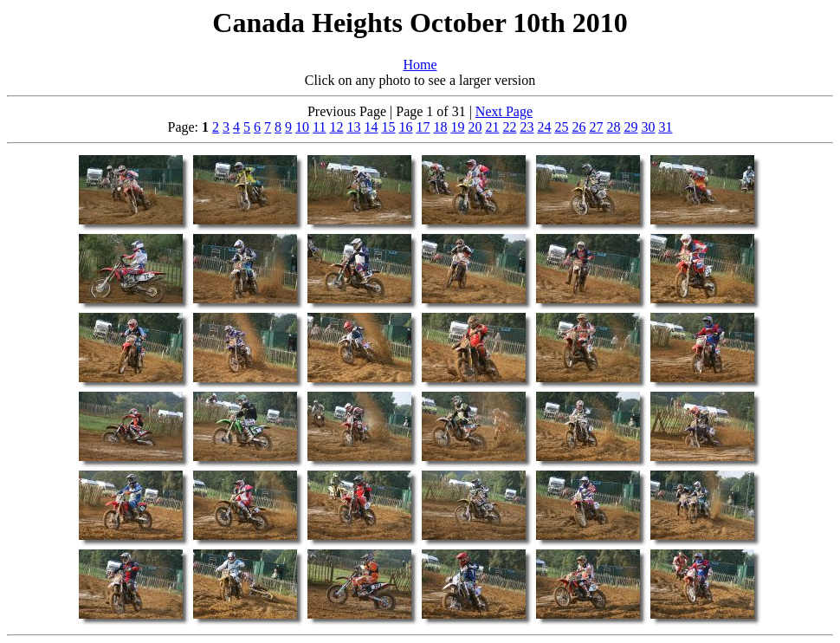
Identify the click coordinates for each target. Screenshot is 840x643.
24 (544, 127)
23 (527, 127)
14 (371, 127)
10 (302, 127)
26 (578, 127)
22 (509, 127)
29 (630, 127)
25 (561, 127)
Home (420, 65)
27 (596, 127)
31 (665, 127)
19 (457, 127)
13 (353, 127)
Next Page (504, 111)
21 (492, 127)
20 (475, 127)
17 (423, 127)
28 (613, 127)
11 (319, 127)
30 (648, 127)
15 (388, 127)
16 (405, 127)
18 (440, 127)
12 (336, 127)
